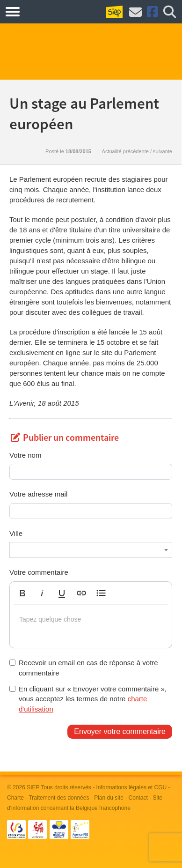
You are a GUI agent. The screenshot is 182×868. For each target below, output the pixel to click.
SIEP (33, 787)
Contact (138, 798)
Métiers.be (47, 11)
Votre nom (25, 455)
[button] (22, 593)
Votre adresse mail (38, 494)
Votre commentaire (39, 572)
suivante (163, 151)
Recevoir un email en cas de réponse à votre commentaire (84, 668)
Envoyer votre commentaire (120, 731)
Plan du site (109, 798)
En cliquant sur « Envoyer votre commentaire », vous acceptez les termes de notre (88, 699)
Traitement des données (59, 798)
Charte (15, 798)
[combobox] (91, 550)
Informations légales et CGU (132, 787)
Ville (16, 533)
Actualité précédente (125, 151)
